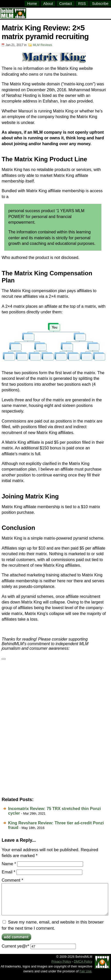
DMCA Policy (83, 968)
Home (32, 4)
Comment (12, 880)
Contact (66, 4)
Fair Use (85, 977)
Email (8, 872)
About (48, 4)
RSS (82, 4)
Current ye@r (39, 952)
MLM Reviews (42, 45)
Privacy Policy (61, 968)
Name (9, 864)
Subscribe (100, 4)
